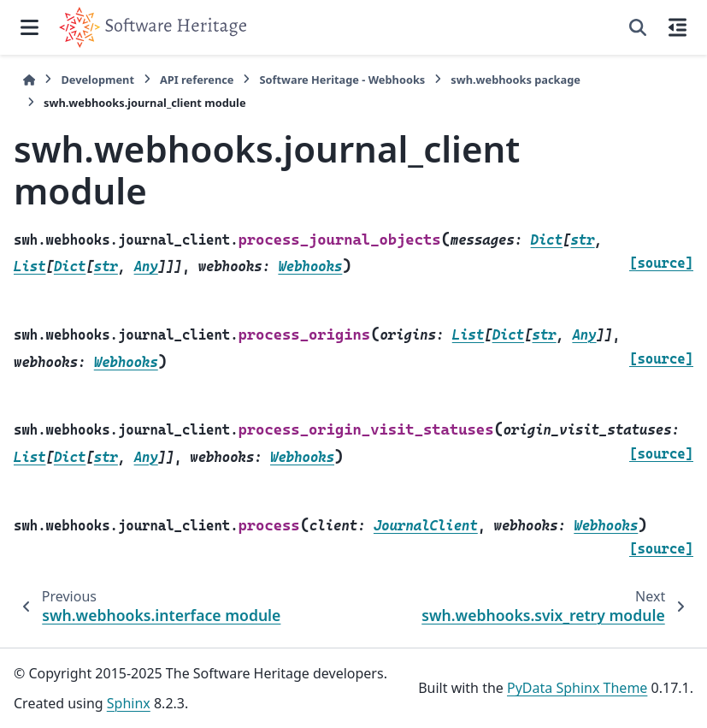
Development (97, 80)
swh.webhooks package (516, 80)
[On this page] (678, 27)
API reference (197, 80)
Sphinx (129, 703)
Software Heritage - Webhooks (342, 80)
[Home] (29, 80)
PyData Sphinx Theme (577, 688)
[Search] (638, 27)
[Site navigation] (29, 27)
